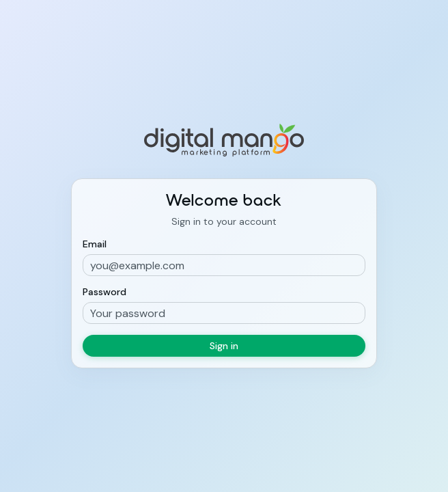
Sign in (224, 346)
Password (104, 292)
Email (95, 244)
